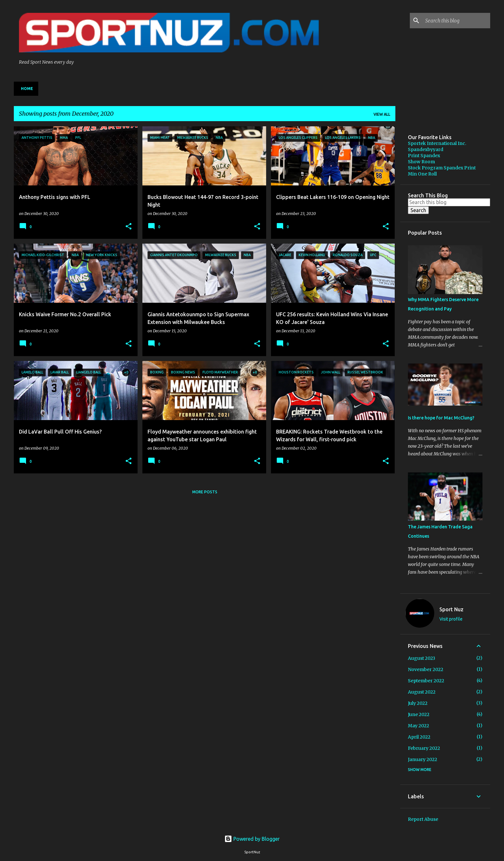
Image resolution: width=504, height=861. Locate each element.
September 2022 (426, 681)
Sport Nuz (451, 609)
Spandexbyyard (426, 149)
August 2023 (422, 658)
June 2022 (419, 714)
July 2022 (418, 703)
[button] (129, 227)
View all (382, 114)
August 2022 (422, 692)
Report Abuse (423, 819)
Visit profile (451, 619)
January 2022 (423, 759)
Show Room (421, 162)
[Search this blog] (456, 21)
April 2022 (419, 737)
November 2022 (426, 669)
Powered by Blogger (252, 839)
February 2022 (424, 748)
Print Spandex (424, 156)
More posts (205, 492)
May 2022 (419, 726)
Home (27, 89)
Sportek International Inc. (437, 143)
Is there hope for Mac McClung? (441, 418)
